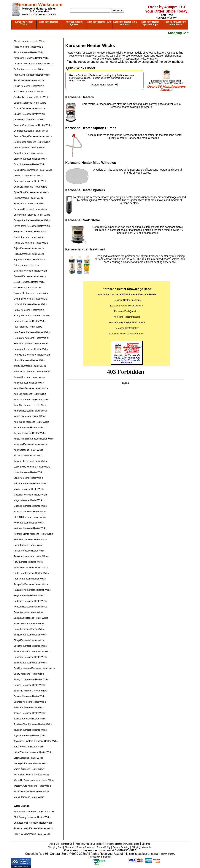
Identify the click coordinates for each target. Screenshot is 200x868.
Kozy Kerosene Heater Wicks (28, 456)
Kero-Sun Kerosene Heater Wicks (31, 405)
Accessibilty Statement (100, 857)
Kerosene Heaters (49, 22)
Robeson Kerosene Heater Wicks (30, 607)
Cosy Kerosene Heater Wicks (28, 153)
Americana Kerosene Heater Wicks (31, 58)
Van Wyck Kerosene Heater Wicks (31, 763)
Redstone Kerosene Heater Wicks (31, 601)
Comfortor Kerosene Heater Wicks (31, 131)
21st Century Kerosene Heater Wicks (32, 817)
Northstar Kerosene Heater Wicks (30, 540)
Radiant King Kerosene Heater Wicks (32, 590)
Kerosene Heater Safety (127, 328)
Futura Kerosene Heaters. (27, 265)
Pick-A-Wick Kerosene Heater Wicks (32, 834)
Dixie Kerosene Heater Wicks (28, 176)
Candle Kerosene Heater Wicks (29, 108)
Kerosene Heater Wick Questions (127, 306)
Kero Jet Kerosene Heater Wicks (30, 394)
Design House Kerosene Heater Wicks (33, 170)
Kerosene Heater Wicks (24, 23)
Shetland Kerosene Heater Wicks (30, 646)
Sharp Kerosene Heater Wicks (29, 640)
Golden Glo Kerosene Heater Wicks (31, 293)
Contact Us (67, 844)
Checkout (69, 847)
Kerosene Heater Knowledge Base (122, 844)
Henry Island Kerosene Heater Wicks (32, 355)
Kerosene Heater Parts (100, 22)
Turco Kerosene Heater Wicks (29, 747)
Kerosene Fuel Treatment (85, 249)
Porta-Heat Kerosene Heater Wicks (31, 573)
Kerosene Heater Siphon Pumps (150, 23)
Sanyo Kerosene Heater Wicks (29, 624)
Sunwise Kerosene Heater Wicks (30, 702)
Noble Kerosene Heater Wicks (29, 523)
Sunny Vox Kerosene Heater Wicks (31, 680)
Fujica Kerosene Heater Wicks (29, 248)
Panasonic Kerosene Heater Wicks (31, 556)
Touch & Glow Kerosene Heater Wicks (33, 724)
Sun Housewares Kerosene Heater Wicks (34, 668)
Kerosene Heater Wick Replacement (127, 322)
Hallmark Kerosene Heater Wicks (30, 304)
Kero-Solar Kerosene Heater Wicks (31, 400)
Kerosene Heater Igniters (74, 23)
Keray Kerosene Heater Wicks (29, 383)
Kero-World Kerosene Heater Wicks (31, 422)
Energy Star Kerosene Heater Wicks (32, 220)
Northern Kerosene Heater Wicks (30, 528)
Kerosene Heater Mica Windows (125, 23)
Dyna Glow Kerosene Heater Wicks (31, 192)
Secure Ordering (121, 847)
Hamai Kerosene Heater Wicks (29, 310)
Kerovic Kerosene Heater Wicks (30, 416)
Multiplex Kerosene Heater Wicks (30, 506)
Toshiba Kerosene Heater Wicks (30, 719)
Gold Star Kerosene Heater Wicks (31, 299)
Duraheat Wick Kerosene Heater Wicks (33, 823)
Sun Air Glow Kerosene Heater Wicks (32, 652)
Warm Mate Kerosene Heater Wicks (32, 775)
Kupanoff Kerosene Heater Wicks (30, 461)
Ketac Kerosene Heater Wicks (29, 428)
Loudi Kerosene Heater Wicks (29, 478)
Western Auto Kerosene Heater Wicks (32, 786)
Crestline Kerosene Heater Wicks (30, 159)
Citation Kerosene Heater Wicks (30, 114)
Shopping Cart (178, 33)
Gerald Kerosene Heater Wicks (29, 282)
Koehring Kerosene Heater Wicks (30, 444)
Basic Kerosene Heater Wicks (29, 92)
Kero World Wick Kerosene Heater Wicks (34, 812)
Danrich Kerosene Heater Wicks (30, 164)
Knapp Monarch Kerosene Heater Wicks (34, 439)
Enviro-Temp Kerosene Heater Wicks (32, 226)
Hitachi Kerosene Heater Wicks (29, 360)
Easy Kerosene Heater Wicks (28, 198)
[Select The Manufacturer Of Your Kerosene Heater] (104, 85)
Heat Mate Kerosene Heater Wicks (31, 344)
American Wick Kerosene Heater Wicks (33, 64)
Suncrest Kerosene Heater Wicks (30, 663)
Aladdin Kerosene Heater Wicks (30, 41)
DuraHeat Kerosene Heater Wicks (31, 181)
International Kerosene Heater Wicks (32, 372)
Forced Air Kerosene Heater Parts (176, 23)
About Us (54, 844)
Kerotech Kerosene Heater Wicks (30, 411)
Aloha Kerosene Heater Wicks (29, 52)
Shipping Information (142, 847)
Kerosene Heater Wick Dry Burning (127, 334)
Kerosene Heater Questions (127, 300)
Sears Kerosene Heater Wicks (29, 629)
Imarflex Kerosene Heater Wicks (30, 366)
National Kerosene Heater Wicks (30, 512)
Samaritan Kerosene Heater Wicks (31, 618)
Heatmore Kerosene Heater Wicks (31, 349)
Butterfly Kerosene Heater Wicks (30, 103)
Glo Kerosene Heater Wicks (28, 288)
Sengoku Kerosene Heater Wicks (30, 635)
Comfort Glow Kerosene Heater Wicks (33, 125)
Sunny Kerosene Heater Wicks (29, 674)
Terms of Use (168, 854)
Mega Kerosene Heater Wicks (29, 500)
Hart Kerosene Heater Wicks (28, 327)
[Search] (90, 11)
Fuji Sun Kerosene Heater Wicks (30, 260)
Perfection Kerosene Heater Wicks (31, 568)
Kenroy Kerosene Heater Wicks (29, 377)
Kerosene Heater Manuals (127, 317)
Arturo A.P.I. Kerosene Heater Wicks (32, 75)
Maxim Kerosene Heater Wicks (29, 489)
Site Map (146, 844)
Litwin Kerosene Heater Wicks (29, 472)
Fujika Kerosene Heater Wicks (29, 254)
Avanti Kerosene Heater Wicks (29, 80)
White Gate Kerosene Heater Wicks (31, 791)
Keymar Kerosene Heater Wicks (30, 433)
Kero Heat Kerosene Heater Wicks (31, 388)
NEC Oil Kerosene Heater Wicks (30, 517)
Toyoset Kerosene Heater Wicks (30, 735)
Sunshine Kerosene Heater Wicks (30, 691)
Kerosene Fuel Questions (127, 311)
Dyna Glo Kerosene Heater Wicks (30, 187)
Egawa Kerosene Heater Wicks (29, 204)
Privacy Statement (86, 847)
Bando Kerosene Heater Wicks (29, 86)
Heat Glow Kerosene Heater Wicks (31, 338)
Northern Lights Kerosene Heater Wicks (33, 534)
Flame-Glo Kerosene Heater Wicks (31, 243)
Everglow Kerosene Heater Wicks (30, 232)
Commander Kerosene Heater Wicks (32, 142)
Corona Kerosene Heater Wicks (30, 148)
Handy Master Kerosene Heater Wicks (33, 316)
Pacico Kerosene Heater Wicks (29, 551)
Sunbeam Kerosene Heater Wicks (31, 657)
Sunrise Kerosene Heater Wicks (30, 685)
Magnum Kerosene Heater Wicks (30, 484)
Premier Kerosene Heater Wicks (30, 579)
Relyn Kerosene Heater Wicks (29, 596)
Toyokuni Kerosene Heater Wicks (30, 730)
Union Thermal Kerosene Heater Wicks (33, 752)
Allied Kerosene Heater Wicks (29, 47)
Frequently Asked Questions (89, 844)
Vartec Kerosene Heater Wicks (29, 769)
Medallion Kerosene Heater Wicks (31, 495)
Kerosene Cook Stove (83, 220)
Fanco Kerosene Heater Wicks (29, 237)
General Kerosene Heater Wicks (30, 276)
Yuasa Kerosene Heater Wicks (29, 797)
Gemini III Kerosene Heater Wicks (31, 271)
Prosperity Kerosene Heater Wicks (31, 584)
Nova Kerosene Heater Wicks (28, 545)
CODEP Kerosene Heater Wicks (30, 120)
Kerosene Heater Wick (86, 56)
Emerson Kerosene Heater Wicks (30, 209)
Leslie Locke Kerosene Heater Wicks (32, 467)
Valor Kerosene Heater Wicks (28, 758)
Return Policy (104, 847)
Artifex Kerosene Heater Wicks (29, 69)
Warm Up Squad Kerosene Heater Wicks (34, 780)
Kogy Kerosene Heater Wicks (28, 450)
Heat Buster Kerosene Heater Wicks (32, 332)
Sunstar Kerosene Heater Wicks (30, 696)
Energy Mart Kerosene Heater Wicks (32, 215)
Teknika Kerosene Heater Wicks (30, 713)
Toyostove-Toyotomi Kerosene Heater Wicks (36, 741)
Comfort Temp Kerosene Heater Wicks (33, 136)
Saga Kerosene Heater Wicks (28, 612)
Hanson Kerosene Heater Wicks (30, 321)
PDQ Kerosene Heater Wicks (28, 562)
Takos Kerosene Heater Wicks (29, 708)
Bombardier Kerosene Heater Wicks (32, 97)
